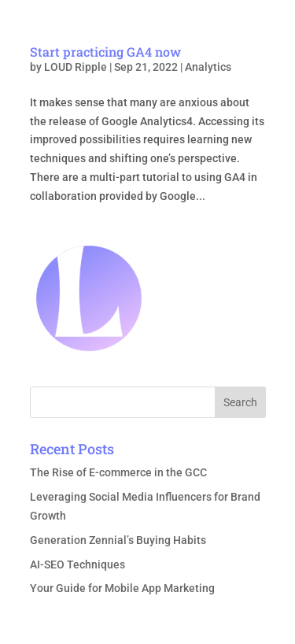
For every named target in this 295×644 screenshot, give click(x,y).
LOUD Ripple (76, 67)
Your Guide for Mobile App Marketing (122, 588)
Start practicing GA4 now (105, 52)
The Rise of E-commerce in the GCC (118, 472)
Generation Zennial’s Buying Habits (118, 540)
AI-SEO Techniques (77, 564)
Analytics (208, 67)
